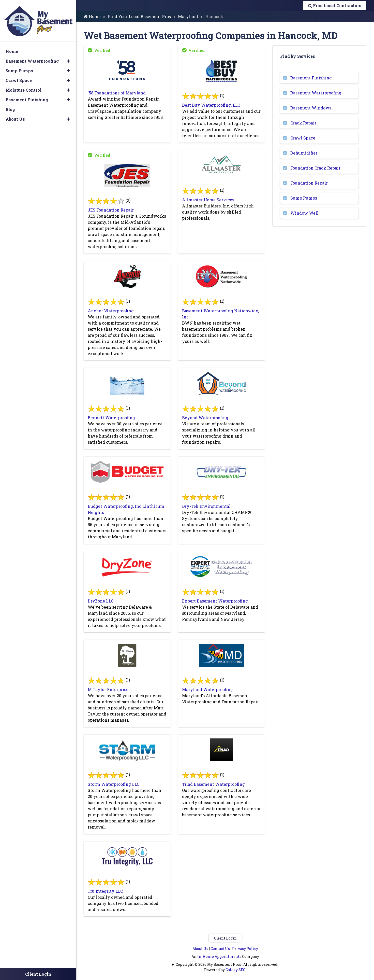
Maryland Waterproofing (207, 689)
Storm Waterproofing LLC (114, 784)
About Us (200, 949)
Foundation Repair (309, 183)
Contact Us (220, 949)
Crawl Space (303, 138)
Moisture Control (24, 88)
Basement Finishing (311, 78)
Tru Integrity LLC (105, 891)
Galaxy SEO (235, 970)
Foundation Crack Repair (315, 168)
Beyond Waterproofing (205, 418)
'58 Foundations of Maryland (117, 93)
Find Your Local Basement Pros (139, 16)
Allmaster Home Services (208, 200)
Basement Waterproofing (316, 93)
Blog (10, 107)
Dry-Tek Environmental (206, 506)
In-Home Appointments (219, 956)
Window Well (304, 213)
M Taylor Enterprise (108, 689)
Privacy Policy (245, 949)
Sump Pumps (304, 198)
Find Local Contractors (335, 5)
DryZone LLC (101, 601)
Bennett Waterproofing (111, 418)
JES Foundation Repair (111, 210)
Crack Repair (303, 123)
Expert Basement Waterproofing (215, 601)
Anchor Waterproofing (111, 311)
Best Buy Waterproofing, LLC (211, 105)
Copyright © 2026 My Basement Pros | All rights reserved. (227, 964)
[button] (68, 59)
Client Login (225, 938)
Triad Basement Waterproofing (213, 784)
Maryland (188, 16)
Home (92, 16)
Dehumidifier (304, 153)
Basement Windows (311, 108)
